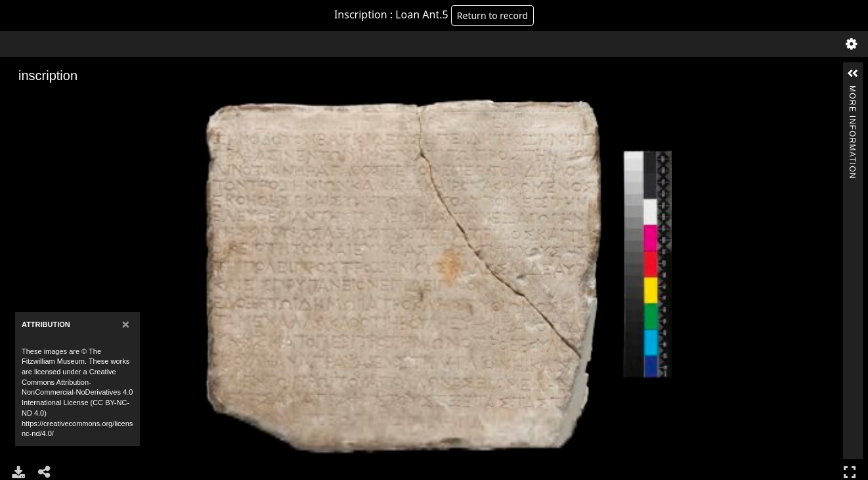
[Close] (126, 324)
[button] (853, 74)
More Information (852, 91)
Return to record (492, 15)
